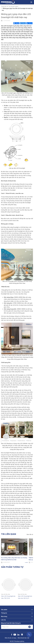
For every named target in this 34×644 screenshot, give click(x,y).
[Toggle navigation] (31, 2)
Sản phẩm (4, 610)
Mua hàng (4, 616)
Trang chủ (4, 7)
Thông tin (4, 613)
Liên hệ (3, 620)
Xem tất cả (30, 534)
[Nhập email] (14, 627)
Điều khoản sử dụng (11, 638)
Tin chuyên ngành (13, 7)
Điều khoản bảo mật (23, 638)
